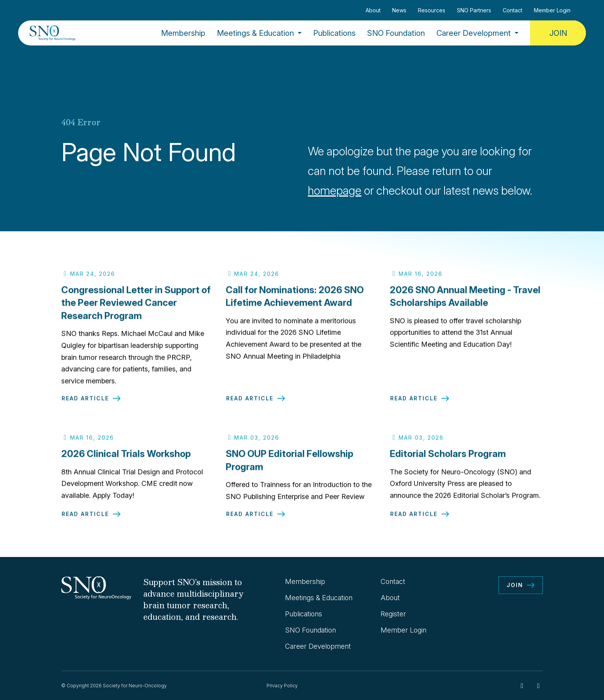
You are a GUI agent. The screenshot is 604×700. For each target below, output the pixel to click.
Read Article (85, 404)
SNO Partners (474, 10)
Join (558, 33)
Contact (513, 10)
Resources (432, 10)
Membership (183, 33)
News (399, 10)
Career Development (474, 33)
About (373, 10)
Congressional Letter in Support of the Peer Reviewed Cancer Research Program (136, 308)
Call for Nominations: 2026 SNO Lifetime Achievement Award (295, 302)
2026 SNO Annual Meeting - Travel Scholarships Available (465, 302)
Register (393, 614)
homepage (335, 190)
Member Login (552, 10)
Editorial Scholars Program (448, 459)
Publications (334, 33)
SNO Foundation (396, 33)
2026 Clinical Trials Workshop (126, 459)
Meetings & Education (255, 33)
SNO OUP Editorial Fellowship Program (289, 465)
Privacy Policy (282, 686)
